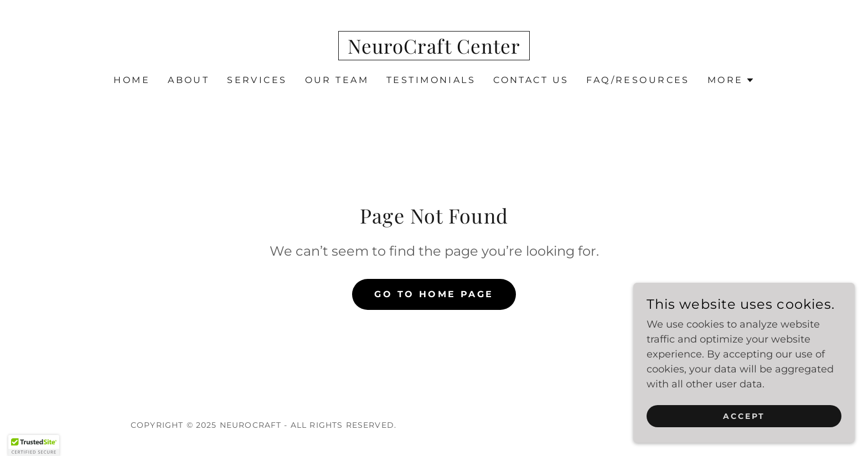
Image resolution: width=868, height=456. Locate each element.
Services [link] (257, 80)
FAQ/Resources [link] (638, 80)
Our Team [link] (337, 80)
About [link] (188, 80)
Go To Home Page (434, 294)
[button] (731, 80)
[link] (434, 50)
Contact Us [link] (531, 80)
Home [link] (132, 80)
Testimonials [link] (431, 80)
